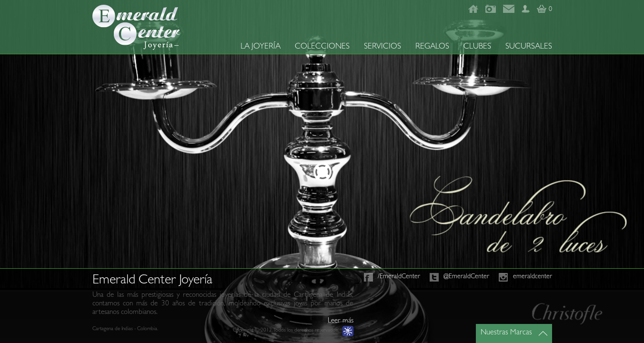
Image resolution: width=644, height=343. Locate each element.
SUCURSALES (529, 47)
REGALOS (432, 47)
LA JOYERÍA (261, 47)
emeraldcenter (533, 277)
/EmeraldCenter (399, 277)
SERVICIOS (382, 47)
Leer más (341, 321)
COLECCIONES (322, 47)
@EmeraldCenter (466, 277)
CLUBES (477, 47)
